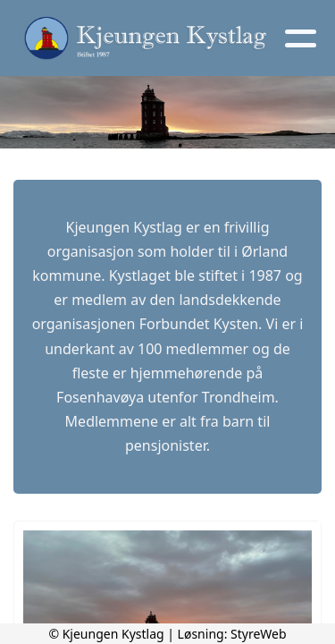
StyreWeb (259, 634)
